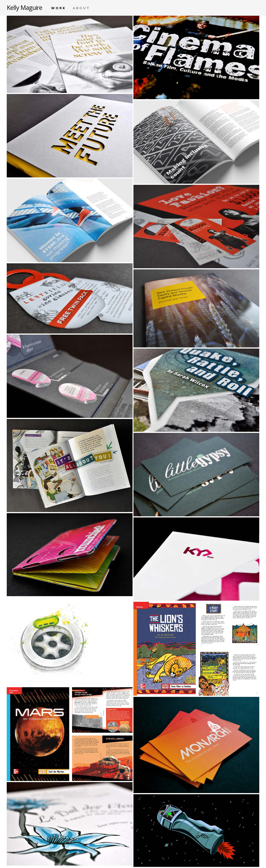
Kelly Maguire (24, 7)
